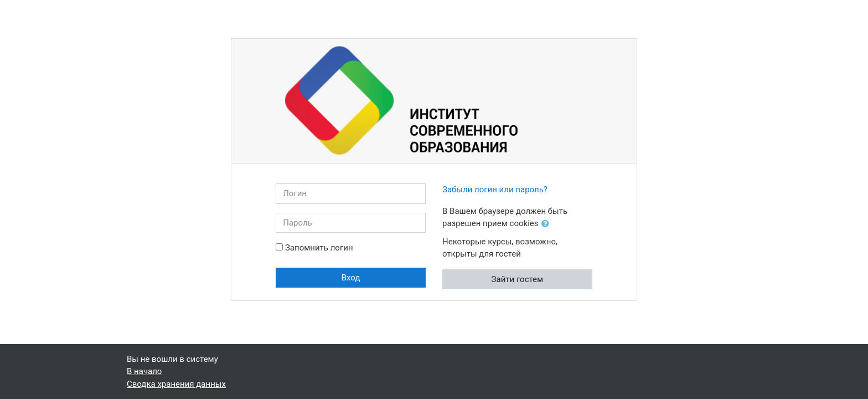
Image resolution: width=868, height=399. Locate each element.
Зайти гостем (518, 279)
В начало (144, 371)
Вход (351, 278)
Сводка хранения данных (176, 384)
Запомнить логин (319, 248)
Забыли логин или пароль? (495, 190)
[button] (547, 224)
